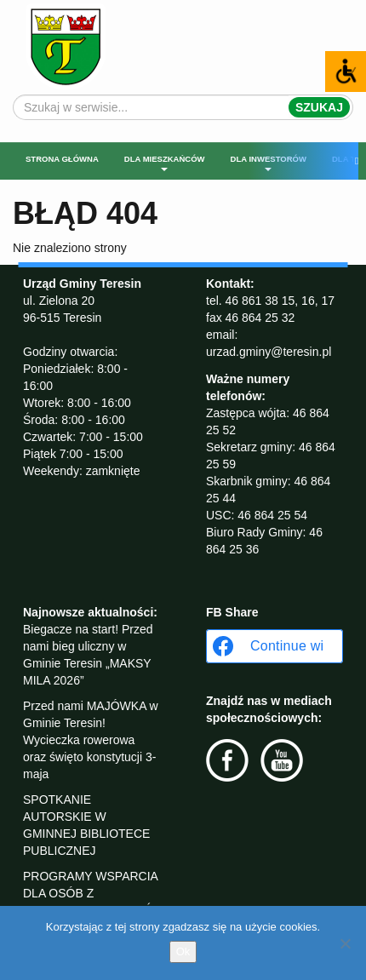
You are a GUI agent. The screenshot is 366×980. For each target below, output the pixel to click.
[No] (345, 943)
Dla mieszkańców (165, 163)
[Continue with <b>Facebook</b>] (274, 646)
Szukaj (319, 107)
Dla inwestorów (269, 163)
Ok (183, 951)
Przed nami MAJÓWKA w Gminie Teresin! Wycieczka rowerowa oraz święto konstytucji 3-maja (91, 740)
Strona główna (62, 159)
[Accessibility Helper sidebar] (346, 72)
